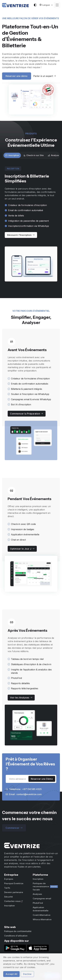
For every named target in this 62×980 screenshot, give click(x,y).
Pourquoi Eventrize (14, 883)
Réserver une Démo (42, 779)
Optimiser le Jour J (22, 549)
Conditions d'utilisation (16, 936)
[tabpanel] (31, 224)
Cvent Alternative (42, 915)
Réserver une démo (17, 76)
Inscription (9, 906)
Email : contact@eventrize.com (24, 794)
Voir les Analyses (21, 698)
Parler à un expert (45, 76)
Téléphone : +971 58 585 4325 (24, 789)
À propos (9, 879)
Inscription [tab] (12, 155)
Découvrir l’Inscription (21, 235)
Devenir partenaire (14, 892)
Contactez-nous (13, 901)
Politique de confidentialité (18, 931)
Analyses (37, 894)
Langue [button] (45, 5)
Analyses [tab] (54, 155)
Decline (27, 974)
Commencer (14, 828)
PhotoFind (38, 903)
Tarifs (7, 888)
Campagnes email (42, 899)
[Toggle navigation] (57, 5)
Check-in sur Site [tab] (33, 155)
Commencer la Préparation (27, 414)
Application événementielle (41, 909)
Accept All (11, 974)
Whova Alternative (42, 919)
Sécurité (8, 897)
